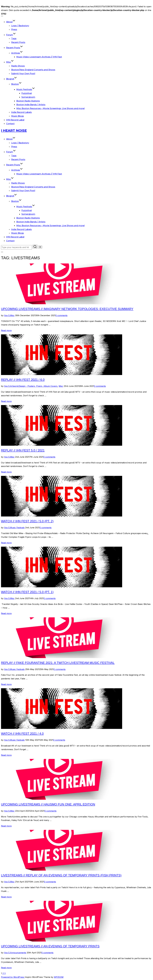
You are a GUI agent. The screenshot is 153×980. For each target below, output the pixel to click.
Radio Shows (18, 66)
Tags (14, 39)
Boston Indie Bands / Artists (31, 105)
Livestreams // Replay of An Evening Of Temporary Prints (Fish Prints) (61, 875)
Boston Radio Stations (28, 101)
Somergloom (28, 97)
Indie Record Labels (21, 112)
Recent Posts (18, 42)
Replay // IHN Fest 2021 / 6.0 (23, 380)
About (11, 22)
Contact (10, 124)
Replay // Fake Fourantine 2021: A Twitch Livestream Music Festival (58, 663)
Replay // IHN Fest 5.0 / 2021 (23, 450)
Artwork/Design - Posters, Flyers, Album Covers (34, 386)
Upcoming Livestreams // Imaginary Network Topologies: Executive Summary (67, 309)
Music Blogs (18, 116)
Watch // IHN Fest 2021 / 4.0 (22, 734)
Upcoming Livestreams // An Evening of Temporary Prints (50, 946)
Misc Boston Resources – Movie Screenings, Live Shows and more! (50, 108)
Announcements (18, 953)
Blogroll (11, 79)
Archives (17, 53)
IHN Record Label (15, 120)
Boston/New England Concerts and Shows (33, 70)
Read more (6, 330)
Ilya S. (7, 315)
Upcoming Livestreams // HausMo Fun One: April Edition (48, 804)
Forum (11, 35)
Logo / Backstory (20, 26)
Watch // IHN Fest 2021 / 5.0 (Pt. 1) (27, 592)
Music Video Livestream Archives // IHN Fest (39, 57)
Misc (10, 62)
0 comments (61, 315)
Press (14, 29)
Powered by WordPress (13, 977)
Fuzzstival (27, 93)
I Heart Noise (14, 131)
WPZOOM (59, 977)
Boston (16, 84)
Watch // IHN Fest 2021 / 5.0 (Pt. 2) (27, 521)
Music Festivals (26, 89)
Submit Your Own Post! (23, 74)
